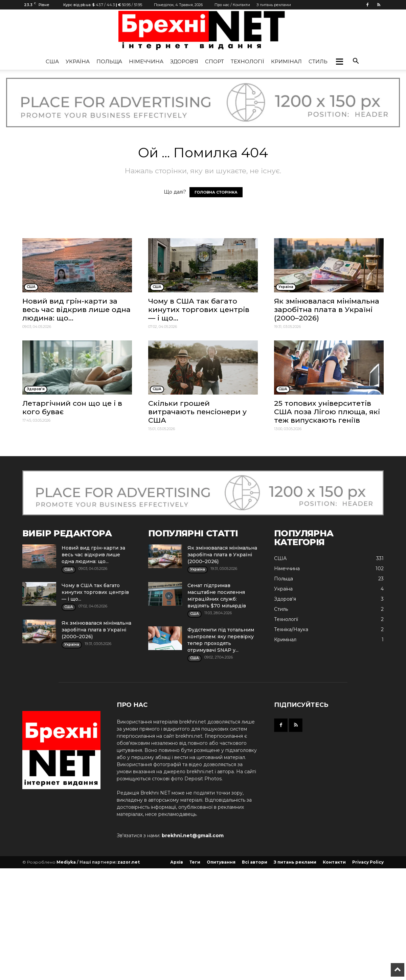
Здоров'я (184, 61)
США (52, 61)
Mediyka (66, 862)
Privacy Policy (368, 862)
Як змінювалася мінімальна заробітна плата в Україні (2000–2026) (327, 309)
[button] (339, 62)
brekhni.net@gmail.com (193, 836)
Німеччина (146, 61)
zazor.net (129, 862)
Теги (195, 862)
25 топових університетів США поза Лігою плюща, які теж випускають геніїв (327, 412)
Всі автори (255, 862)
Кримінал (286, 61)
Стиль (318, 61)
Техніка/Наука (291, 629)
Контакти (334, 862)
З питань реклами (274, 5)
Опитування (221, 862)
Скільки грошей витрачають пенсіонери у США (197, 412)
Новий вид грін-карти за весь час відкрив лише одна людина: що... (76, 309)
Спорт (215, 61)
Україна (78, 61)
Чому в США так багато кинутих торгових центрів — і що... (199, 309)
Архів (177, 862)
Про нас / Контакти (232, 5)
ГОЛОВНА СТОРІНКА (216, 192)
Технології (247, 61)
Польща (109, 61)
